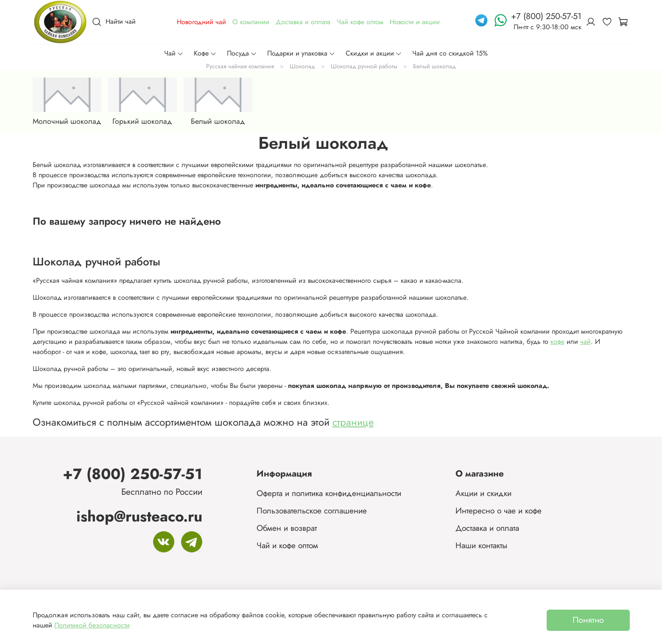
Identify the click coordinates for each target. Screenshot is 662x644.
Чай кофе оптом (360, 22)
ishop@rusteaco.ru (139, 516)
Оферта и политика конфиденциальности (329, 493)
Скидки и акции (374, 53)
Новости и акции (415, 22)
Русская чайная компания (240, 66)
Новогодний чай (201, 22)
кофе (557, 342)
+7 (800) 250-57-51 (133, 474)
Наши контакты (481, 545)
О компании (251, 22)
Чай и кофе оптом (287, 545)
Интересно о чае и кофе (499, 510)
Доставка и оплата (303, 22)
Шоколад (302, 66)
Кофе (205, 53)
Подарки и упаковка (301, 53)
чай (585, 342)
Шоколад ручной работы (364, 66)
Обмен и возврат (287, 528)
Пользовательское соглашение (312, 510)
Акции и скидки (483, 493)
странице (353, 422)
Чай (174, 53)
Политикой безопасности (92, 625)
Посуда (242, 53)
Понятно (588, 620)
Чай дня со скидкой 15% (450, 53)
